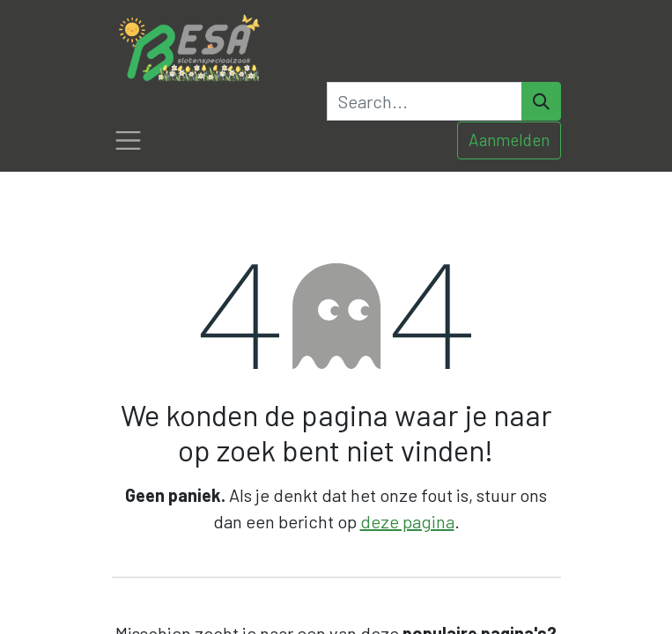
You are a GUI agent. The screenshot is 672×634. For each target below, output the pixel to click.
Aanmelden (509, 140)
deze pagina (407, 521)
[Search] (541, 101)
